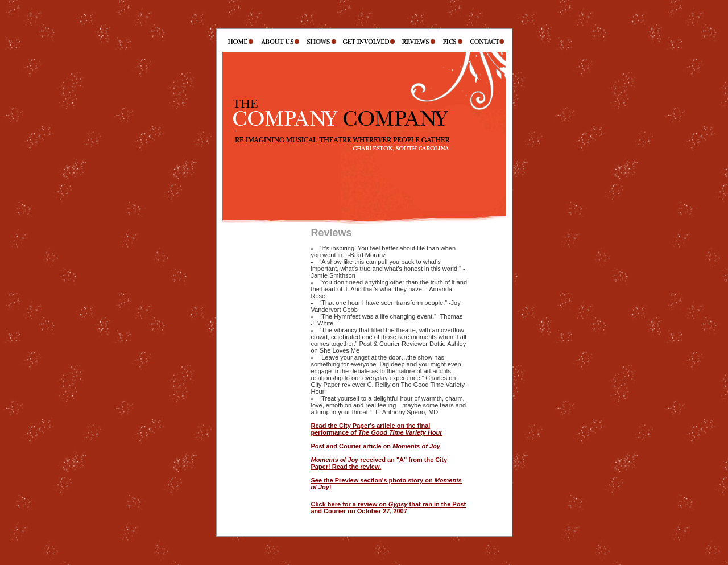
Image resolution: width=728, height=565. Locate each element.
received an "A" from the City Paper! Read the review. (379, 463)
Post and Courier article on (376, 446)
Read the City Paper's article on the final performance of (377, 429)
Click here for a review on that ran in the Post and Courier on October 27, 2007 (389, 508)
